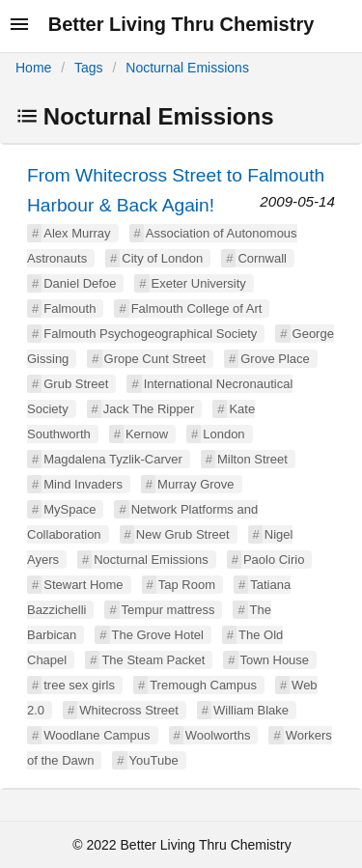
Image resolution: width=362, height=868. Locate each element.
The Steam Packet (153, 660)
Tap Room (187, 585)
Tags (89, 68)
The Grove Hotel (158, 635)
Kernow (147, 434)
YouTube (154, 760)
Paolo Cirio (274, 560)
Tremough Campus (203, 685)
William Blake (251, 710)
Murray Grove (195, 484)
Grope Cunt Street (155, 359)
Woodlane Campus (97, 735)
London (223, 434)
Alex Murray (77, 233)
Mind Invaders (83, 484)
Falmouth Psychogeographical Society (150, 334)
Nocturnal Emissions (187, 68)
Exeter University (199, 283)
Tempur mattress (168, 610)
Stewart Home (83, 585)
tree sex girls (79, 685)
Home (33, 68)
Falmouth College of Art (197, 308)
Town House (275, 660)
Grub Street (76, 384)
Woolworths (218, 735)
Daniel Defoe (80, 283)
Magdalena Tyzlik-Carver (113, 459)
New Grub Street (183, 534)
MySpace (70, 509)
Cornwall (262, 258)
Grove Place (275, 359)
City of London (162, 258)
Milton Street (252, 459)
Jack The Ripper (149, 409)
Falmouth (70, 308)
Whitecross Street (129, 710)
